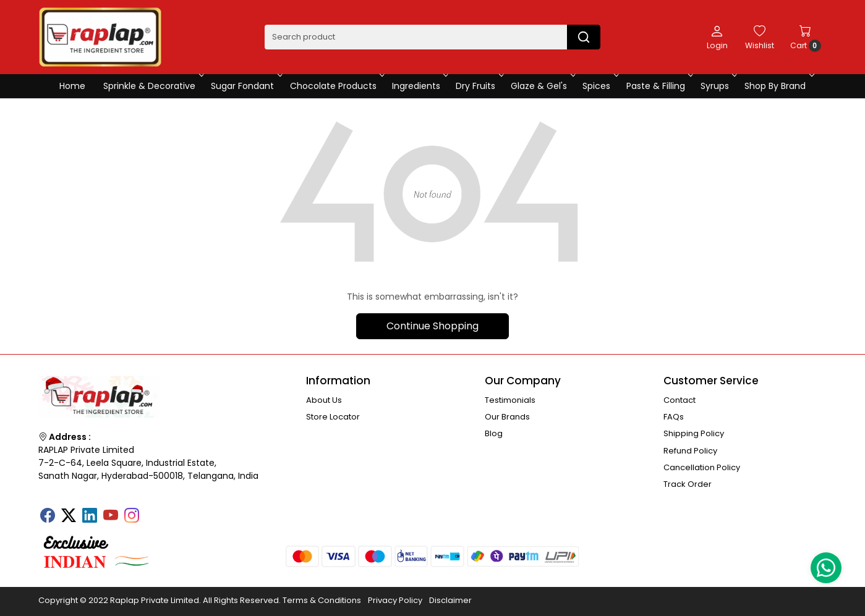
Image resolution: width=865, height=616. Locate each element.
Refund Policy (690, 451)
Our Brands (507, 417)
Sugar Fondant (245, 86)
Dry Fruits (479, 86)
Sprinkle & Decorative (152, 86)
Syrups (718, 86)
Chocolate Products (336, 86)
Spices (599, 86)
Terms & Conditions (322, 600)
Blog (494, 433)
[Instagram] (132, 517)
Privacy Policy (395, 600)
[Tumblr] (153, 512)
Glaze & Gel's (542, 86)
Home (72, 86)
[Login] (717, 37)
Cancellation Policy (702, 467)
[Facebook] (48, 517)
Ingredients (419, 86)
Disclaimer (450, 600)
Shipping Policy (694, 433)
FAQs (674, 417)
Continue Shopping (432, 326)
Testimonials (510, 400)
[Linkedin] (90, 517)
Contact (680, 400)
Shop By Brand (778, 86)
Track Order (688, 484)
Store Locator (333, 417)
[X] (69, 517)
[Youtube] (111, 517)
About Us (324, 400)
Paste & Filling (659, 86)
